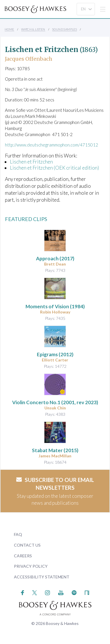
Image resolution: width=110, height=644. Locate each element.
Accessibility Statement (42, 577)
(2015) (55, 450)
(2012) (55, 354)
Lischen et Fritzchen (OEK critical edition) (54, 168)
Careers (23, 556)
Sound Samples (65, 29)
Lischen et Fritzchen (31, 162)
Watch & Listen (33, 29)
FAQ (18, 534)
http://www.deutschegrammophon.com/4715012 (52, 145)
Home (9, 29)
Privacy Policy (31, 566)
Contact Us (27, 545)
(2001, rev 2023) (55, 402)
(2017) (55, 258)
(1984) (55, 306)
